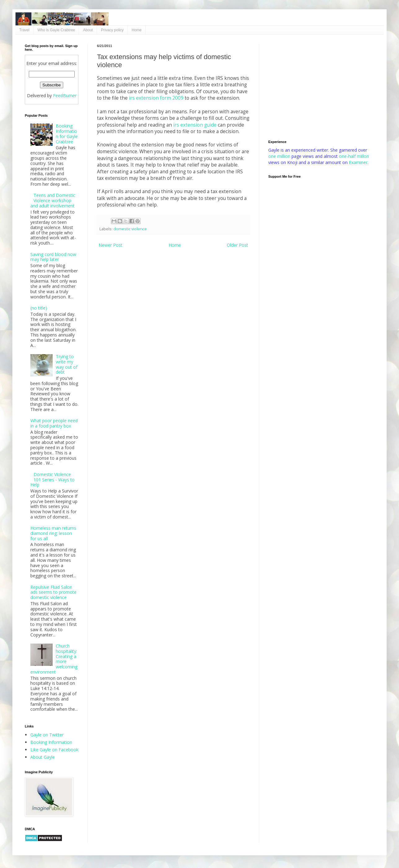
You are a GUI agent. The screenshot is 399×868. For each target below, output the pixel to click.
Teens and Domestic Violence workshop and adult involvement (53, 200)
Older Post (237, 245)
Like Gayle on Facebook (54, 750)
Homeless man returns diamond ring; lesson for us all (53, 533)
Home (137, 30)
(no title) (39, 308)
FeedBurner (65, 95)
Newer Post (110, 245)
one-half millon (354, 156)
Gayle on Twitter (47, 735)
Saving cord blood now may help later (53, 257)
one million (280, 156)
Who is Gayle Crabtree (56, 30)
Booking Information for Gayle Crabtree (67, 134)
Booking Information (51, 742)
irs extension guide (195, 125)
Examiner (358, 162)
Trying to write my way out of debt (67, 364)
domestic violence (130, 229)
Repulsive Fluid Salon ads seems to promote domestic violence (53, 592)
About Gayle (43, 757)
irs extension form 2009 (156, 98)
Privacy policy (112, 30)
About (88, 30)
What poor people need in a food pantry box (54, 423)
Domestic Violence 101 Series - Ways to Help (53, 480)
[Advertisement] (321, 87)
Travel (24, 30)
